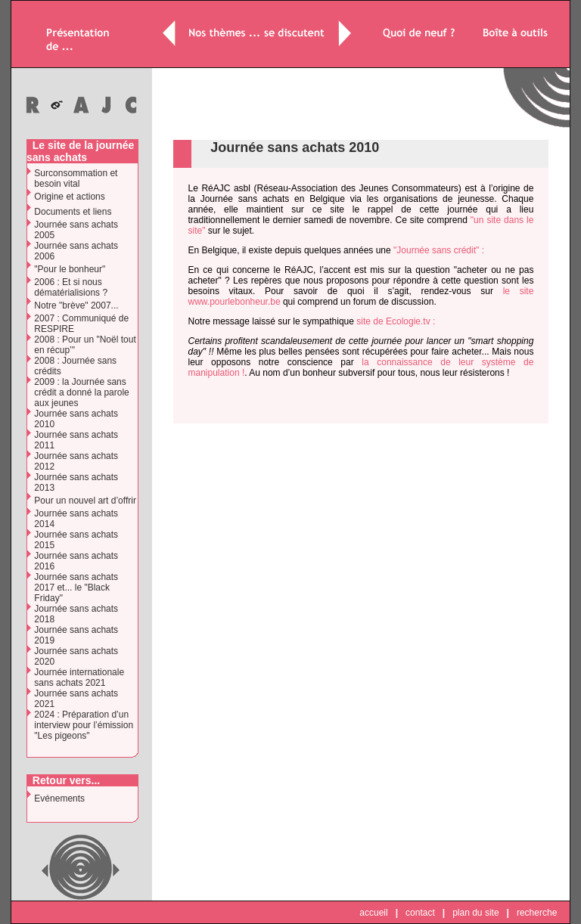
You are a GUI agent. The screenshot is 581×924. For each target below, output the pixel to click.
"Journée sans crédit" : (439, 250)
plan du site (475, 913)
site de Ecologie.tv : (396, 321)
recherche (537, 913)
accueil (373, 913)
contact (420, 913)
